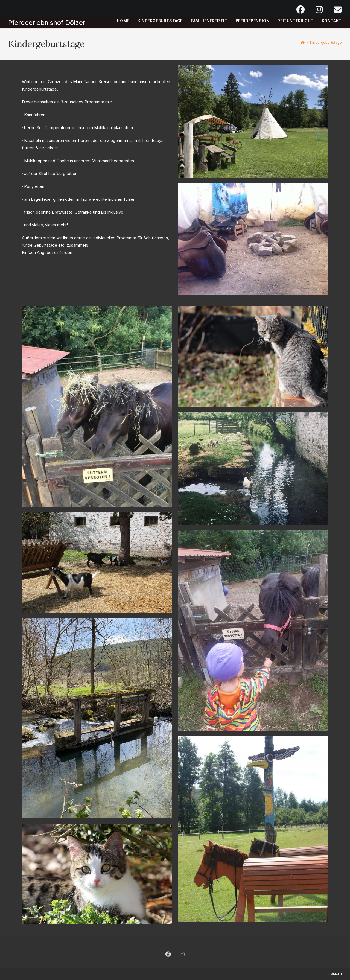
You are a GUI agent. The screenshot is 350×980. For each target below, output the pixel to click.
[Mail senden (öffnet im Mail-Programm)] (335, 10)
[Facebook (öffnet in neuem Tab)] (301, 10)
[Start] (303, 42)
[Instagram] (182, 954)
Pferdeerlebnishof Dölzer (47, 23)
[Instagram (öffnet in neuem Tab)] (319, 10)
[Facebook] (168, 954)
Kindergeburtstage (326, 42)
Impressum (333, 974)
